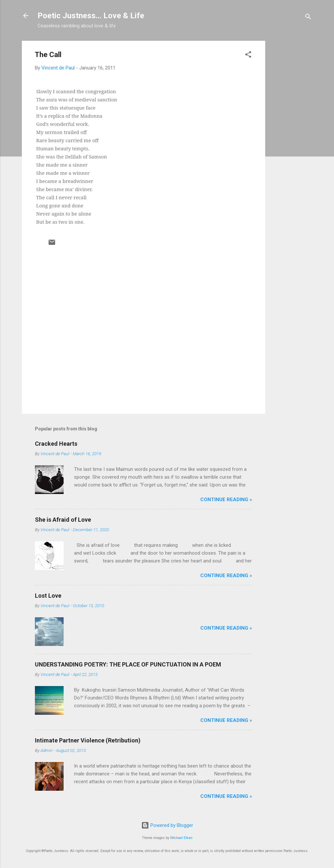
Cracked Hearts (56, 444)
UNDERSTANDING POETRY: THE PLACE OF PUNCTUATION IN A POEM (128, 664)
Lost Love (48, 596)
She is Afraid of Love (63, 520)
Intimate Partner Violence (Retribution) (88, 740)
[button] (248, 56)
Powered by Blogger (167, 825)
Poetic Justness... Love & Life (91, 16)
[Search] (308, 18)
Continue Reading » (226, 500)
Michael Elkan (181, 838)
